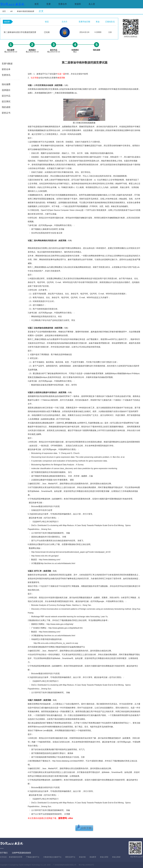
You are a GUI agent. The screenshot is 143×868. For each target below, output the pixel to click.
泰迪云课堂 (104, 857)
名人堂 (92, 4)
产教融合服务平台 (33, 857)
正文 (41, 11)
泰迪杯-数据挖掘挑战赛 (26, 11)
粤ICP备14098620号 (86, 865)
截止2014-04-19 (32, 51)
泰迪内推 (82, 857)
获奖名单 (6, 69)
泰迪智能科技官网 (15, 857)
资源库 (78, 4)
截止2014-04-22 (54, 51)
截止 (75, 51)
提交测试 (6, 101)
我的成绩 (6, 107)
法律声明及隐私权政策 (21, 853)
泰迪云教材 (116, 857)
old (11, 11)
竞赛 (49, 4)
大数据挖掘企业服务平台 (52, 857)
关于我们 (4, 853)
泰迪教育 (93, 857)
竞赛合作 (63, 4)
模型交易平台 (70, 857)
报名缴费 (6, 84)
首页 (37, 4)
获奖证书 (6, 113)
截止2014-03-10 (11, 51)
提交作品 (6, 96)
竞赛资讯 (6, 75)
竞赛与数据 (7, 64)
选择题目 (6, 90)
